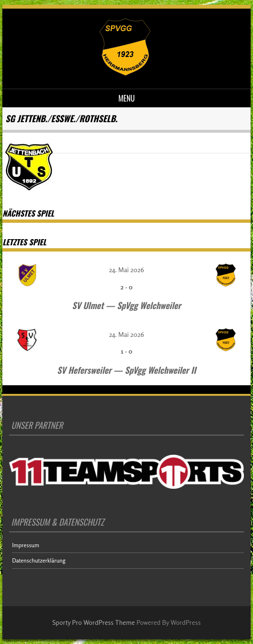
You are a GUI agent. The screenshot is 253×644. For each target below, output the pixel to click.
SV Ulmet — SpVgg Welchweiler (126, 305)
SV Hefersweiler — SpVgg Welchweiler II (126, 370)
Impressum (26, 545)
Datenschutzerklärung (39, 560)
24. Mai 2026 (126, 270)
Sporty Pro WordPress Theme (94, 622)
